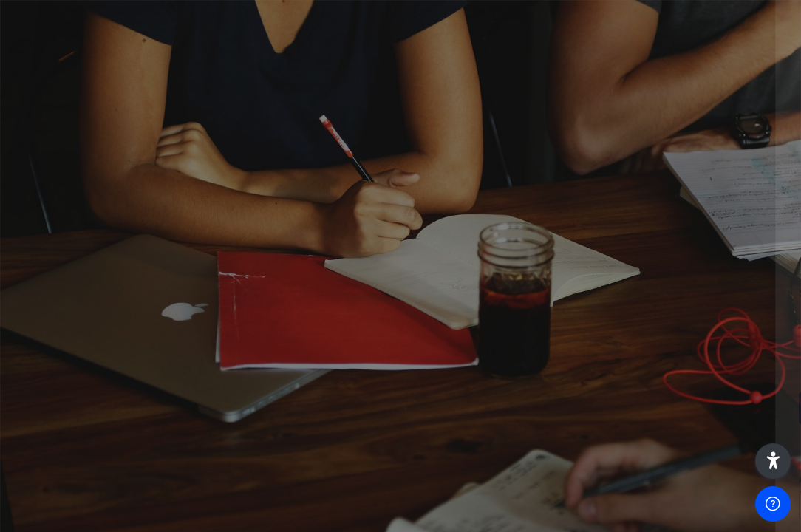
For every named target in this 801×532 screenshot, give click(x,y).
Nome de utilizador (562, 218)
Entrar (645, 407)
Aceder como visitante (645, 505)
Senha (530, 293)
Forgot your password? (726, 366)
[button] (773, 461)
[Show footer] (773, 504)
